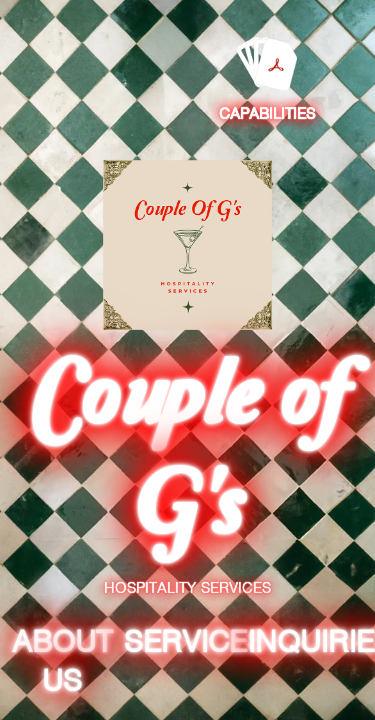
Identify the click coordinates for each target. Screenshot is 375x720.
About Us (62, 661)
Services (195, 641)
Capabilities (267, 114)
